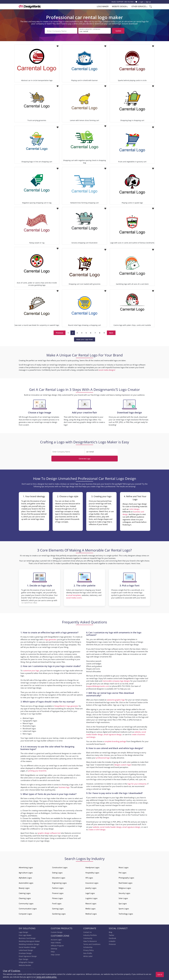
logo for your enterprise (137, 783)
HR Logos (89, 877)
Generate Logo (85, 458)
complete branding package (115, 741)
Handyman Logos (92, 867)
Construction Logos (60, 867)
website (137, 731)
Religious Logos (125, 887)
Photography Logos (126, 877)
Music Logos (124, 867)
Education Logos (59, 877)
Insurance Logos (92, 882)
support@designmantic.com (98, 685)
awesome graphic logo (116, 699)
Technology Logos (126, 913)
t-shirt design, (134, 508)
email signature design (113, 734)
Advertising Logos (26, 867)
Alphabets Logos (25, 877)
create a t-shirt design (97, 829)
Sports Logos (124, 908)
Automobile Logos (26, 882)
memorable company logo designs (116, 680)
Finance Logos (58, 893)
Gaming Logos (58, 908)
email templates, (75, 594)
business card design (73, 820)
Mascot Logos (91, 903)
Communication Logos (28, 908)
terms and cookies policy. (47, 977)
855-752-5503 (129, 2)
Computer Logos (25, 913)
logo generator (51, 639)
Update (118, 31)
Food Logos (57, 903)
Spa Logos (123, 903)
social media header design (111, 826)
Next (111, 332)
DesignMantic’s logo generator (66, 705)
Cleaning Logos (25, 898)
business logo (64, 787)
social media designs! (107, 369)
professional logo (103, 757)
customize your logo (31, 670)
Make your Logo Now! (85, 339)
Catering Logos (25, 893)
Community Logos (26, 903)
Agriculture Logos (26, 872)
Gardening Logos (59, 913)
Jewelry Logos (91, 887)
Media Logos (90, 908)
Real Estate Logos (125, 882)
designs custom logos (123, 764)
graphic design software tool (49, 832)
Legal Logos (90, 893)
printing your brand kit (37, 770)
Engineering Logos (59, 882)
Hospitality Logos (92, 872)
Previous (60, 332)
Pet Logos (122, 872)
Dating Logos (57, 872)
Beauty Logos (24, 887)
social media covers (74, 597)
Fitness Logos (57, 898)
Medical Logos (91, 913)
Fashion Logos (58, 887)
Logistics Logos (91, 898)
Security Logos (124, 893)
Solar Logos (123, 898)
